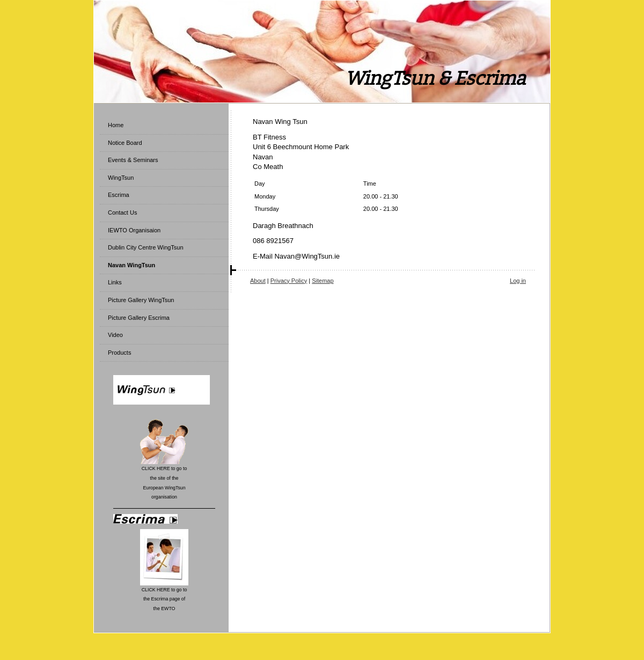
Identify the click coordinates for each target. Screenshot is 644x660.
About (258, 281)
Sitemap (323, 281)
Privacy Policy (289, 281)
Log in (518, 281)
